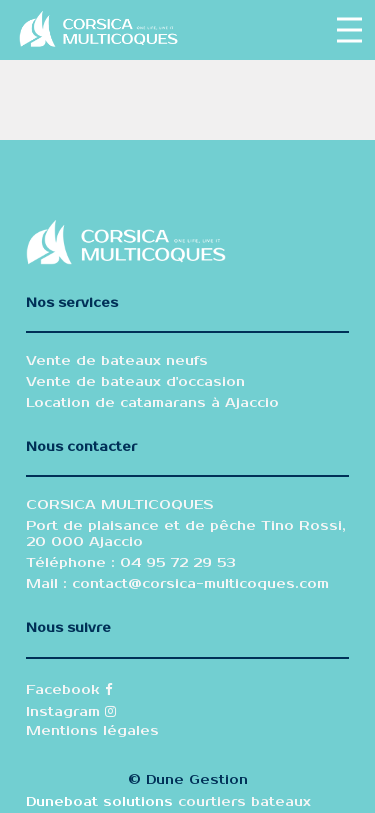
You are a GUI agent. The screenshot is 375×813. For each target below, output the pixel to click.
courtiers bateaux (244, 802)
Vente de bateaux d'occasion (135, 382)
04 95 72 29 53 (175, 563)
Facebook (69, 690)
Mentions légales (92, 731)
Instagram (71, 712)
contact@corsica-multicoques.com (200, 584)
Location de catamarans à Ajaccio (152, 403)
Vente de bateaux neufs (117, 361)
